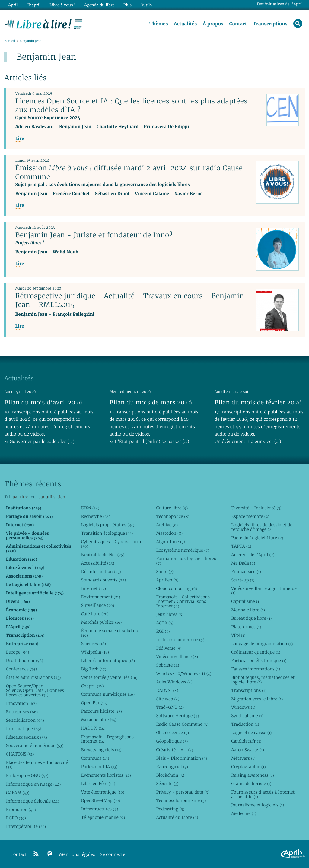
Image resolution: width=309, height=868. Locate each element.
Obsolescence (172, 733)
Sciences (94, 644)
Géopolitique (172, 741)
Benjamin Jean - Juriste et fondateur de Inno (94, 235)
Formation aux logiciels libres (186, 561)
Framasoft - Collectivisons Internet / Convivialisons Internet (183, 601)
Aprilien (167, 580)
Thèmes (159, 24)
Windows (243, 707)
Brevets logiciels (101, 750)
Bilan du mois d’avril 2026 (43, 402)
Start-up (243, 580)
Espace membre (250, 516)
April (13, 5)
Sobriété (167, 665)
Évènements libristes (106, 775)
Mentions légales (77, 855)
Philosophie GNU (27, 776)
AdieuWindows (174, 682)
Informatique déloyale (33, 801)
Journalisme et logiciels (258, 805)
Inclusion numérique (180, 640)
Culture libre (172, 508)
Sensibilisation (25, 720)
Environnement (101, 597)
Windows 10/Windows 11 (184, 673)
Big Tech (94, 669)
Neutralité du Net (103, 555)
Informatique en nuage (33, 784)
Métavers (243, 758)
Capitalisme (246, 601)
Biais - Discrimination (182, 758)
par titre (21, 497)
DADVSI (167, 690)
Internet (94, 588)
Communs (95, 758)
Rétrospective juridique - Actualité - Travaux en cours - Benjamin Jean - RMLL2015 (129, 300)
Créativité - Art (174, 750)
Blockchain (170, 775)
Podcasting (170, 809)
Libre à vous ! (62, 5)
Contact (238, 24)
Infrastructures (100, 809)
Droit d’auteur (25, 661)
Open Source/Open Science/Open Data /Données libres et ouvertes (35, 690)
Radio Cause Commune (182, 724)
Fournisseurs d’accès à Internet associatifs (263, 794)
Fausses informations (256, 669)
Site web (168, 699)
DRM (90, 508)
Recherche (96, 516)
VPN (238, 635)
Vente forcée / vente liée (109, 677)
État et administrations (33, 677)
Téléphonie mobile (103, 817)
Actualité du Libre (177, 817)
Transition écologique (107, 533)
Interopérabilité (26, 826)
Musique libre (99, 720)
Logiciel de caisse (251, 733)
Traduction (245, 724)
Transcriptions (270, 24)
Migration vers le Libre (257, 699)
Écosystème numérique (183, 550)
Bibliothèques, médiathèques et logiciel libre (263, 680)
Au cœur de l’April (253, 555)
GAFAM (18, 793)
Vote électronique (103, 792)
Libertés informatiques (108, 661)
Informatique (24, 729)
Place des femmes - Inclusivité (37, 765)
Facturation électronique (259, 661)
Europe (18, 652)
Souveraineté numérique (35, 746)
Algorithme (170, 542)
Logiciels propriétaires (108, 525)
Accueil (10, 41)
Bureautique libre (251, 618)
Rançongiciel (172, 767)
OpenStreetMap (101, 800)
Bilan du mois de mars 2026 (151, 402)
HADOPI (93, 728)
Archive (167, 525)
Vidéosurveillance (177, 657)
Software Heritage (177, 716)
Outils (146, 5)
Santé (165, 572)
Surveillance (98, 605)
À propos (213, 24)
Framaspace (246, 572)
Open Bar (94, 703)
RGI (163, 631)
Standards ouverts (104, 580)
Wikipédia (95, 652)
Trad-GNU (170, 707)
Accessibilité (98, 563)
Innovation (21, 703)
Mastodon (169, 533)
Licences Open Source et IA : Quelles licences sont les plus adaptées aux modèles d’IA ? (131, 105)
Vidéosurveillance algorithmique (264, 591)
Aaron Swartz (248, 750)
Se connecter (113, 855)
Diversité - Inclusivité (256, 508)
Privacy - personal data (183, 792)
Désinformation (101, 572)
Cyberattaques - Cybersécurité (112, 544)
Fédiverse (169, 648)
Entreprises (22, 712)
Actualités (185, 24)
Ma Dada (243, 563)
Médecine (244, 813)
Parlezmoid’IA (99, 767)
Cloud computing (177, 588)
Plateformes (246, 627)
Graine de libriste (251, 784)
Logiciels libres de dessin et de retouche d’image (262, 527)
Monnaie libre (248, 610)
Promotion (21, 809)
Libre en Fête (98, 784)
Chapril (92, 686)
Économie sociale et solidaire (110, 633)
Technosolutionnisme (181, 800)
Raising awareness (253, 775)
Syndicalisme (247, 716)
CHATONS (20, 754)
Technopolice (173, 516)
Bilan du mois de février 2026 (258, 402)
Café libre (95, 614)
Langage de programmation (262, 644)
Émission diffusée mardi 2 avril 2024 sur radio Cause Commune (129, 172)
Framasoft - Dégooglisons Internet (107, 739)
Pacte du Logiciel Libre (257, 538)
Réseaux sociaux (27, 737)
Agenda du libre (99, 5)
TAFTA (241, 546)
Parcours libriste (102, 711)
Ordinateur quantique (256, 652)
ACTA (165, 623)
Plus (127, 5)
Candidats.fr (246, 741)
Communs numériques (108, 694)
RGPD (16, 818)
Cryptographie (248, 767)
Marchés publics (102, 622)
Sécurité (167, 784)
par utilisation (52, 497)
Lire (19, 139)
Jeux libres (170, 614)
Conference (21, 669)
